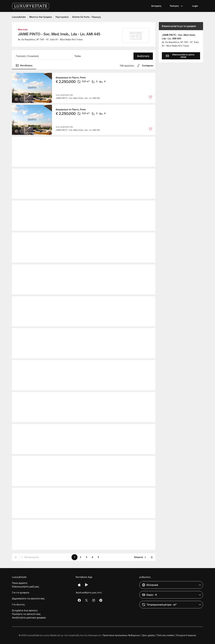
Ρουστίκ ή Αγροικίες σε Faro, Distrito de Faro (79, 525)
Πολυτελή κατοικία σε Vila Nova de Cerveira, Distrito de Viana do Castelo (95, 365)
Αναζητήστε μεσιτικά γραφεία (29, 618)
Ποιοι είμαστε (20, 583)
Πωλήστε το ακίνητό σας (26, 614)
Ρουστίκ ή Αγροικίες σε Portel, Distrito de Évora (81, 333)
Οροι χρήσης (148, 635)
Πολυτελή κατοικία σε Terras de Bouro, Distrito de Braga (86, 173)
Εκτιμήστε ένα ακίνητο (25, 610)
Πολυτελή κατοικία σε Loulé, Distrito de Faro (80, 493)
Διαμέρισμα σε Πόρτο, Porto (71, 78)
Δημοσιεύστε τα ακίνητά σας (28, 599)
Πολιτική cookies (166, 635)
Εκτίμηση (156, 6)
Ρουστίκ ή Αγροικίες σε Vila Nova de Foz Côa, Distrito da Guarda (90, 141)
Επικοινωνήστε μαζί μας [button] (26, 587)
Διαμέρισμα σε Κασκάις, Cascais (73, 205)
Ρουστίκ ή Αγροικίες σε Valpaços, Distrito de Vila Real (84, 429)
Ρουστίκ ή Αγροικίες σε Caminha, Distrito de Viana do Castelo (88, 397)
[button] (43, 56)
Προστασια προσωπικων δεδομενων (121, 635)
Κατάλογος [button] (24, 65)
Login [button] (195, 6)
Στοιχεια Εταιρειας (186, 635)
